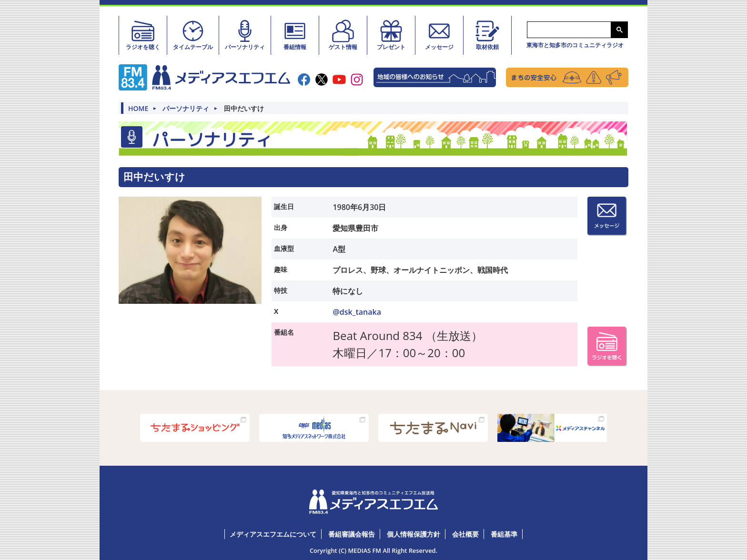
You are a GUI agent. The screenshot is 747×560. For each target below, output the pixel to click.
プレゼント (391, 35)
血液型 (284, 248)
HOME (138, 109)
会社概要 (465, 534)
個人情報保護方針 (414, 534)
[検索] (568, 30)
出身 (281, 227)
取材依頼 (487, 35)
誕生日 (284, 206)
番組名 (284, 332)
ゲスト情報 (343, 35)
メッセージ (439, 35)
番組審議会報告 (352, 534)
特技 (281, 290)
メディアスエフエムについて (273, 534)
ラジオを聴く (143, 35)
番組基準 (504, 534)
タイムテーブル (193, 35)
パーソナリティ (245, 35)
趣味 (281, 269)
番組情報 (295, 35)
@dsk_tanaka (357, 311)
